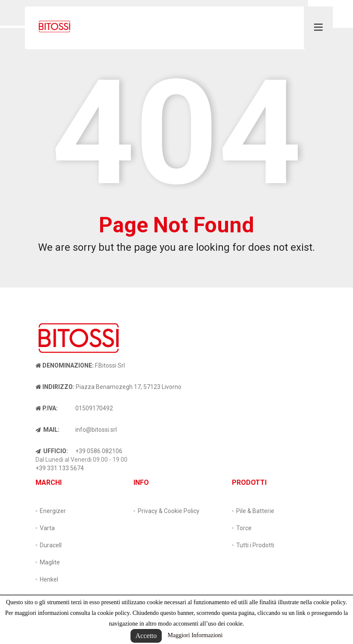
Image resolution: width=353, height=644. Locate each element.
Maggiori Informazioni (195, 635)
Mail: (47, 430)
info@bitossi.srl (96, 430)
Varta (47, 528)
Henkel (49, 579)
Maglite (50, 562)
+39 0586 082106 (99, 451)
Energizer (53, 511)
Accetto (146, 636)
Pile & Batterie (255, 511)
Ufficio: (52, 451)
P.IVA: (47, 408)
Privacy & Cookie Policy (169, 511)
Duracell (51, 545)
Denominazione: (65, 365)
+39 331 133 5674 (60, 468)
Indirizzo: (55, 387)
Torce (244, 528)
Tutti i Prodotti (255, 545)
